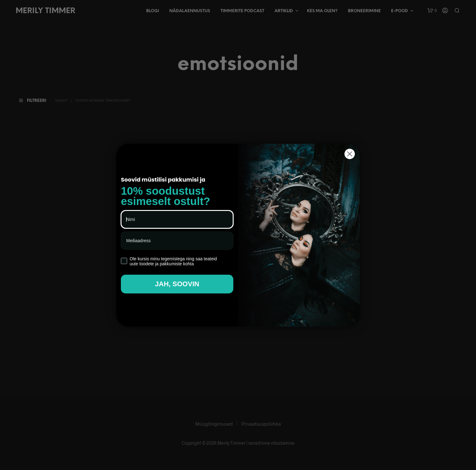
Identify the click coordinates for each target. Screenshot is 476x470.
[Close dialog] (350, 154)
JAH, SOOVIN (177, 284)
